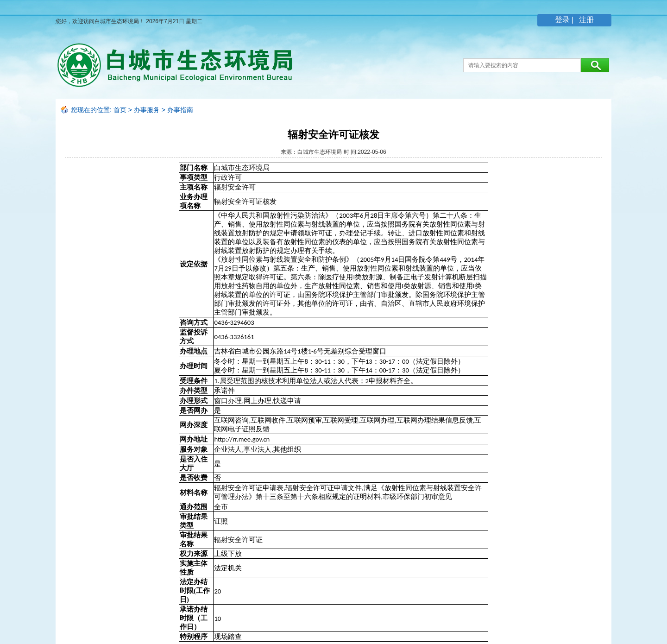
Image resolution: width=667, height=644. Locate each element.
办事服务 (147, 110)
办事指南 (180, 110)
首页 (120, 110)
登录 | (565, 20)
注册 (585, 20)
